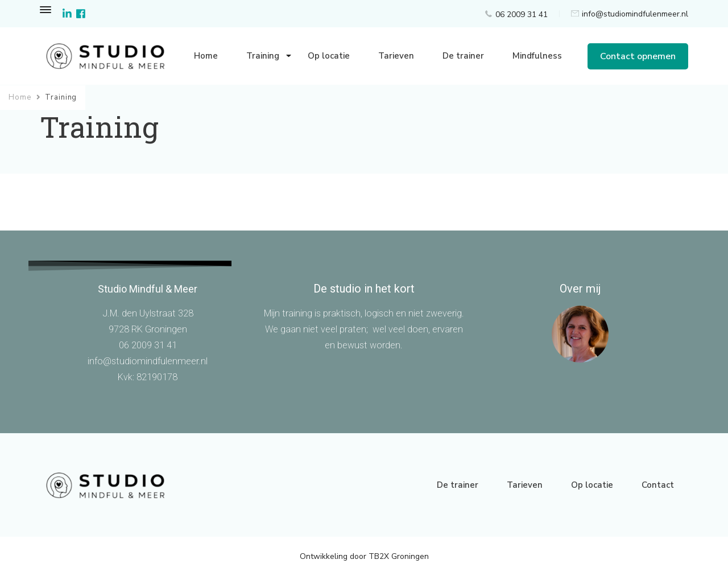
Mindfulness (537, 56)
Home (206, 56)
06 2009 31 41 (522, 15)
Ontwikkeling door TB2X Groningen (364, 556)
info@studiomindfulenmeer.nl (635, 14)
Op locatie (329, 56)
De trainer (463, 56)
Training (263, 56)
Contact (658, 485)
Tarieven (396, 56)
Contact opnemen (638, 56)
